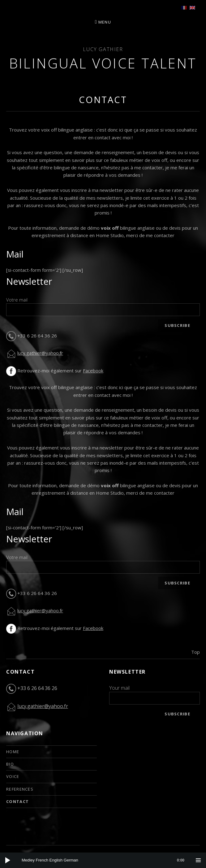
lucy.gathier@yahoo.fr (40, 353)
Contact (17, 801)
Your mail (119, 688)
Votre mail (17, 300)
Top (195, 652)
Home (13, 752)
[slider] (106, 860)
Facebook (93, 371)
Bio (10, 764)
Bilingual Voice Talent (103, 63)
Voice (13, 776)
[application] (103, 860)
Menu (105, 22)
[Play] (8, 860)
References (20, 789)
